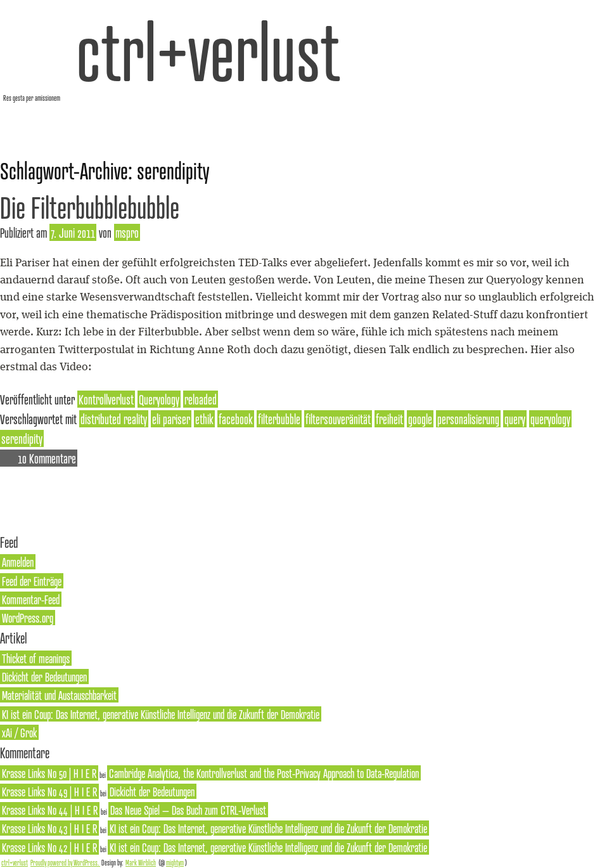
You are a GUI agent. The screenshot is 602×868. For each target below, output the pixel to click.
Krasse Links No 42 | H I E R (49, 847)
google (420, 419)
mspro (127, 232)
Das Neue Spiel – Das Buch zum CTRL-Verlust (188, 810)
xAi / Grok (19, 732)
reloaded (201, 399)
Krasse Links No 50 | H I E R (49, 773)
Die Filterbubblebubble (90, 207)
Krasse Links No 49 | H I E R (49, 791)
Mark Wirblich (141, 862)
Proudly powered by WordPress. (65, 862)
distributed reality (114, 419)
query (515, 419)
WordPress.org (28, 618)
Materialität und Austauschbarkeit (59, 695)
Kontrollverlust (106, 399)
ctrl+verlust (208, 50)
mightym (175, 862)
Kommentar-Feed (31, 599)
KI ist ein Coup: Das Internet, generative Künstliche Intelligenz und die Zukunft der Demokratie (161, 714)
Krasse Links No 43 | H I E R (49, 828)
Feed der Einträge (32, 581)
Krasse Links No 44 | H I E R (50, 810)
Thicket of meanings (36, 658)
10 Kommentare (47, 458)
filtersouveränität (338, 419)
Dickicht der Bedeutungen (44, 677)
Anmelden (18, 562)
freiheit (389, 419)
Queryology (159, 399)
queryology (550, 419)
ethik (204, 419)
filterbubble (279, 419)
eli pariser (171, 419)
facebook (236, 419)
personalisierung (468, 419)
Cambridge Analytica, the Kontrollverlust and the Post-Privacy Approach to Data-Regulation (264, 773)
